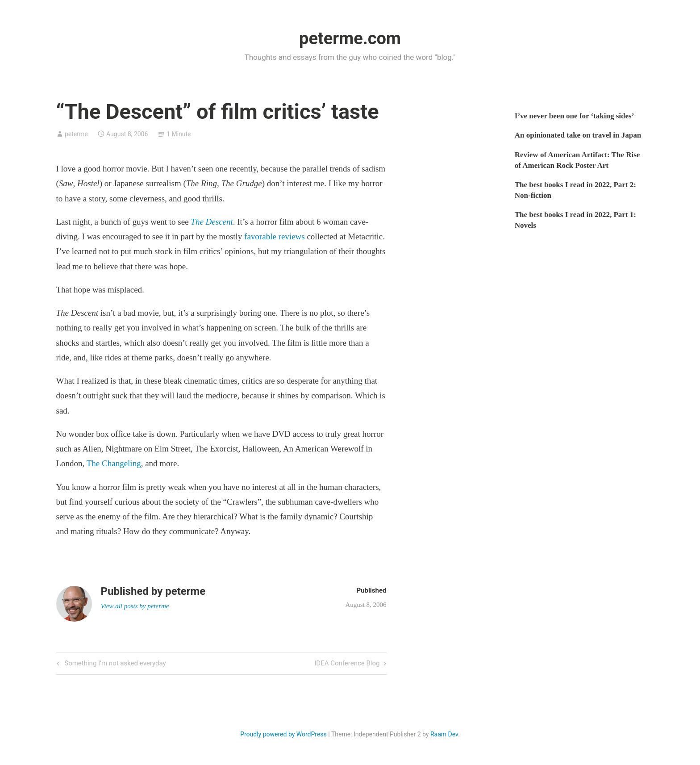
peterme (76, 134)
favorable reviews (275, 236)
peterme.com (350, 38)
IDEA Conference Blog (347, 664)
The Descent (212, 222)
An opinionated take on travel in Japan (578, 135)
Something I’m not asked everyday (114, 664)
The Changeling (114, 463)
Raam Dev (444, 734)
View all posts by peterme (135, 606)
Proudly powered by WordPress (283, 734)
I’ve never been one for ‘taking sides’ (575, 116)
